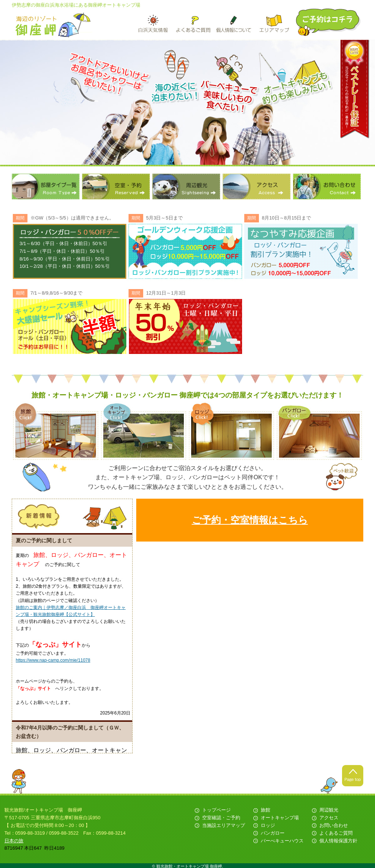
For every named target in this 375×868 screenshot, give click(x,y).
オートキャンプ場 (280, 818)
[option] (187, 103)
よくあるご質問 (336, 833)
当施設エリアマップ (224, 825)
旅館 (266, 810)
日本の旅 (14, 841)
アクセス (257, 186)
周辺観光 (186, 186)
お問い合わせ (327, 186)
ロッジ (268, 825)
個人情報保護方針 (338, 841)
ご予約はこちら (329, 22)
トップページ (216, 810)
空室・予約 (116, 186)
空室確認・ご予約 (221, 818)
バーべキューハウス (282, 841)
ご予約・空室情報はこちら (250, 520)
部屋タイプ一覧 (46, 186)
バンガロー (273, 833)
